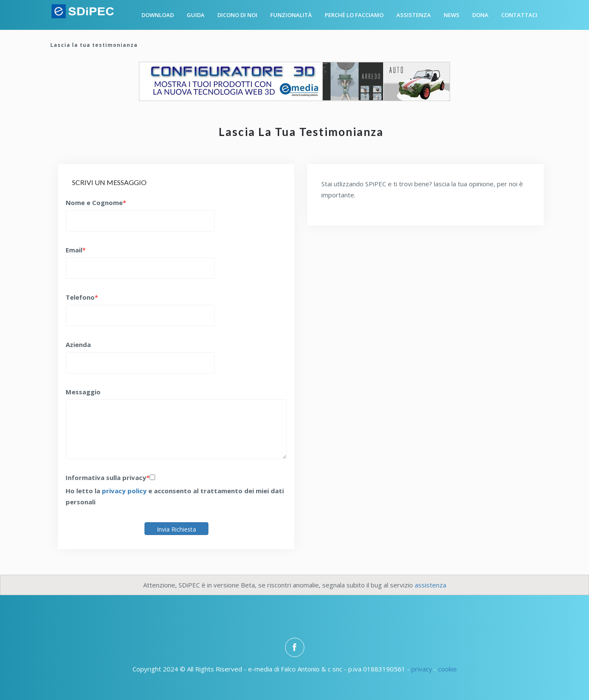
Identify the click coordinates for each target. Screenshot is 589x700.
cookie (448, 669)
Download (158, 15)
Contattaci (519, 15)
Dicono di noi (237, 15)
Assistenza (414, 15)
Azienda (78, 344)
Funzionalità (291, 15)
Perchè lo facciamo (354, 15)
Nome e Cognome (94, 202)
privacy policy (124, 491)
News (452, 15)
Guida (196, 15)
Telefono (80, 297)
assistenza (430, 585)
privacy (422, 669)
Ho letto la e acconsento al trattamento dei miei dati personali (175, 496)
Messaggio (83, 392)
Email (74, 250)
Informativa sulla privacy (106, 477)
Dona (480, 15)
